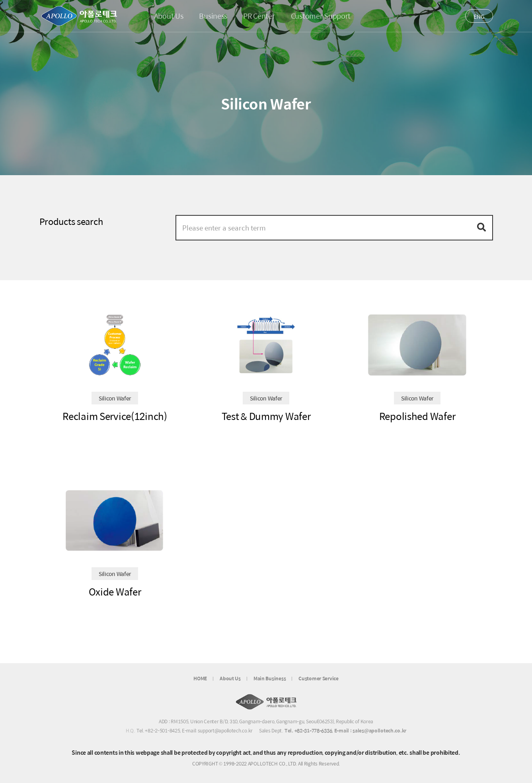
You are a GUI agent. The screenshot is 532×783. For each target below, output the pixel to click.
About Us (230, 679)
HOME (200, 679)
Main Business (270, 679)
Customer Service (319, 679)
